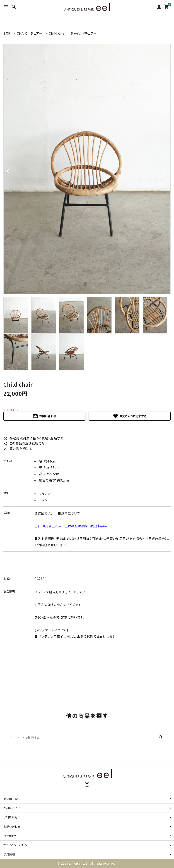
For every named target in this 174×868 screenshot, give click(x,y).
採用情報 (9, 854)
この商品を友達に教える (24, 443)
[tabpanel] (87, 169)
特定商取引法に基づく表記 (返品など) (34, 438)
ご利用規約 (11, 817)
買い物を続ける (18, 448)
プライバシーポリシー (17, 845)
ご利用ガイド (11, 808)
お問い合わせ (44, 416)
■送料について (69, 513)
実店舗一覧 (11, 799)
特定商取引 (11, 836)
